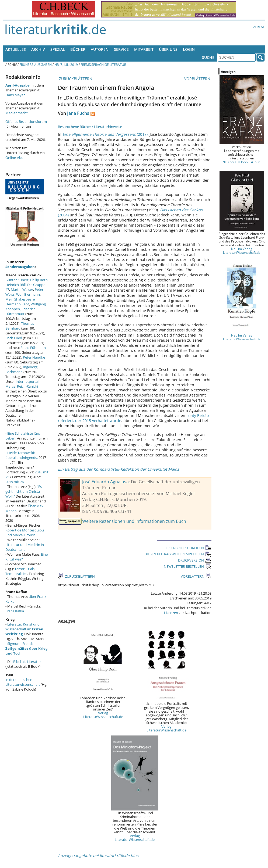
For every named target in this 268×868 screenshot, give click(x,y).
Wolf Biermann (28, 294)
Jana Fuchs (78, 113)
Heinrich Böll (15, 285)
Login (189, 49)
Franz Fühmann (33, 348)
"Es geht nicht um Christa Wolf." (24, 491)
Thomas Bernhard (20, 326)
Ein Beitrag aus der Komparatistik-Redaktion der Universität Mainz (119, 469)
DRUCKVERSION (195, 560)
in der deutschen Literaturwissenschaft (23, 682)
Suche (208, 57)
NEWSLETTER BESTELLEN (188, 566)
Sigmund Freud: (26, 648)
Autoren (100, 49)
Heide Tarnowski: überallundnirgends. (22, 455)
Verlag (259, 27)
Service (121, 49)
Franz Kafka (15, 611)
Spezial (58, 49)
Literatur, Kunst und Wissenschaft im (24, 629)
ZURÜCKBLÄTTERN (75, 79)
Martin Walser (22, 290)
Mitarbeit (144, 49)
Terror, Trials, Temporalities (20, 571)
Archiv (38, 49)
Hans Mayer (15, 95)
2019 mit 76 (15, 482)
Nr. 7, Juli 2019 (66, 65)
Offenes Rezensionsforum (26, 122)
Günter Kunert (17, 280)
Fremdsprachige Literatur (103, 65)
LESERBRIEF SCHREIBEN (189, 548)
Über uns (168, 49)
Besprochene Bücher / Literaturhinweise (90, 127)
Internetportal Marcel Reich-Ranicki (22, 384)
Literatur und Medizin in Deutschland (25, 547)
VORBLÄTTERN (198, 79)
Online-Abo (14, 158)
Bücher (78, 49)
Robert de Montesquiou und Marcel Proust (25, 533)
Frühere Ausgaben (36, 65)
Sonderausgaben (20, 267)
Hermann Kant (17, 304)
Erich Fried (14, 338)
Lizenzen (171, 613)
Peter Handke (34, 357)
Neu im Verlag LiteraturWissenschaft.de (242, 251)
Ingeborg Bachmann (21, 369)
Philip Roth (39, 280)
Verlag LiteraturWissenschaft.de (103, 715)
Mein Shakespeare (20, 299)
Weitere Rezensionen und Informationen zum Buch (134, 521)
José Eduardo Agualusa (105, 482)
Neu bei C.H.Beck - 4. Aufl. (242, 162)
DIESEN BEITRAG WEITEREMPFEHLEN (178, 554)
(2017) (105, 134)
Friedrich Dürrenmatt (20, 311)
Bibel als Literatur (27, 662)
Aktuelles (16, 49)
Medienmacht (17, 113)
